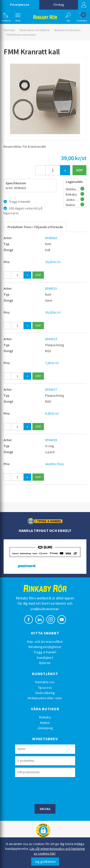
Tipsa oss (45, 688)
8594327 (51, 389)
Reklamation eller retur (45, 698)
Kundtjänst (45, 658)
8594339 (51, 440)
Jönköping (45, 728)
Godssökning (45, 693)
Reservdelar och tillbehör (35, 30)
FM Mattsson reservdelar (21, 35)
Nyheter (45, 663)
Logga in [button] (84, 5)
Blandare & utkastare (67, 30)
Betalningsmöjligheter (45, 647)
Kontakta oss (45, 682)
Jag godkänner (45, 862)
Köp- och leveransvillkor (45, 642)
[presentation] (52, 790)
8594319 (51, 339)
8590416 (51, 238)
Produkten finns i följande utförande (35, 227)
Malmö (45, 723)
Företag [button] (59, 5)
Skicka (45, 809)
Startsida (9, 30)
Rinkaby (45, 717)
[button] (5, 17)
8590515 (51, 288)
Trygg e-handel (45, 652)
